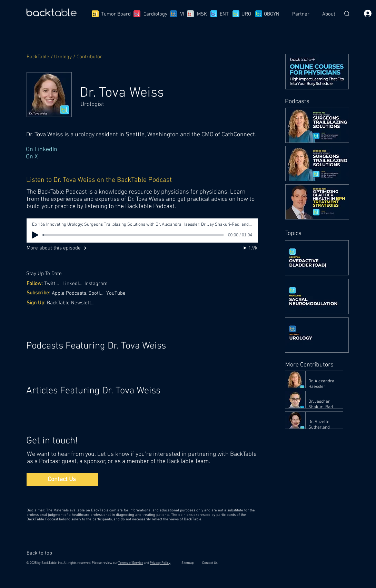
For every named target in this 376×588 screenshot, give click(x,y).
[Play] (35, 235)
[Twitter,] (53, 283)
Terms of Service (131, 563)
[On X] (141, 157)
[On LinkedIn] (141, 150)
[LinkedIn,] (73, 283)
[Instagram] (98, 283)
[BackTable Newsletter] (72, 303)
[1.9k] (244, 248)
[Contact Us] (62, 479)
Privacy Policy (160, 563)
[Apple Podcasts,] (70, 293)
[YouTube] (117, 293)
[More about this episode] (62, 248)
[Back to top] (42, 553)
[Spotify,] (97, 293)
